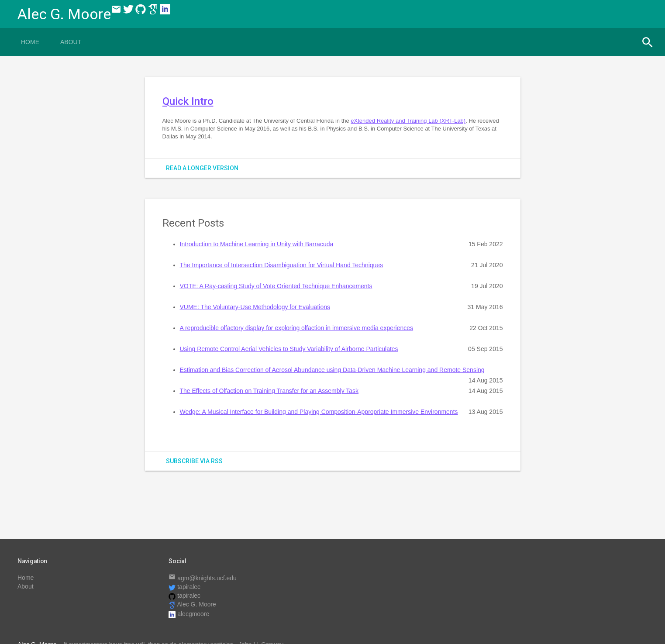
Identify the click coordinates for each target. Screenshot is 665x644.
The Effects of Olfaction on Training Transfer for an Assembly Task (269, 391)
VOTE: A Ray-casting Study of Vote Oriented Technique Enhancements (276, 286)
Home (30, 42)
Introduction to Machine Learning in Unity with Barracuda (257, 244)
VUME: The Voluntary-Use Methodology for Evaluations (255, 307)
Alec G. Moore (192, 604)
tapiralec (184, 587)
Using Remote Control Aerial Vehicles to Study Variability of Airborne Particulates (289, 349)
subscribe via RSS (194, 461)
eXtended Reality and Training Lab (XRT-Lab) (408, 121)
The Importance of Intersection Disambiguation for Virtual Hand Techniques (282, 265)
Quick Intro (188, 101)
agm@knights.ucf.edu (203, 578)
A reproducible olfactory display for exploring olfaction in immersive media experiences (297, 328)
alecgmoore (189, 614)
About (71, 42)
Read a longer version (202, 168)
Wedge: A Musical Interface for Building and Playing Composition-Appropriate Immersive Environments (319, 412)
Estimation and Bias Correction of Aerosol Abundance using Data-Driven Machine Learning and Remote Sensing (332, 370)
